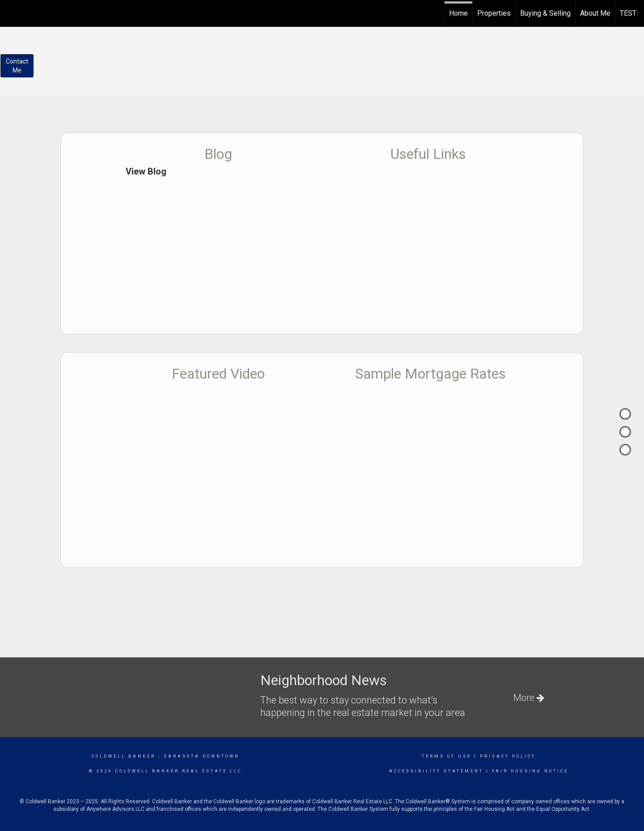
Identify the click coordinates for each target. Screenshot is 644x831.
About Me (595, 13)
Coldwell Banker (124, 756)
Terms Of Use (447, 756)
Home (458, 13)
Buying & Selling (545, 13)
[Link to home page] (11, 12)
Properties (494, 13)
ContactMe (17, 66)
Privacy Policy (508, 756)
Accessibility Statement (436, 771)
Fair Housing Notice (530, 771)
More (529, 698)
